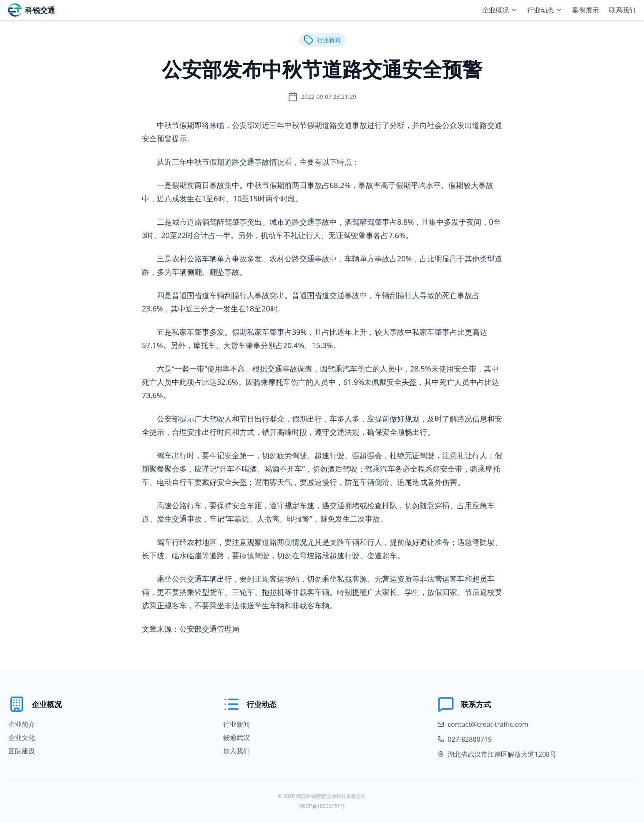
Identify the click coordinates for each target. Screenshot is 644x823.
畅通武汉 (236, 738)
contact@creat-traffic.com (488, 724)
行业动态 (545, 10)
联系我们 (622, 10)
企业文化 (22, 738)
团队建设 (22, 751)
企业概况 (500, 10)
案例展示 (586, 10)
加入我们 (236, 751)
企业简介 (22, 724)
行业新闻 (236, 724)
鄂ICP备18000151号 (322, 806)
